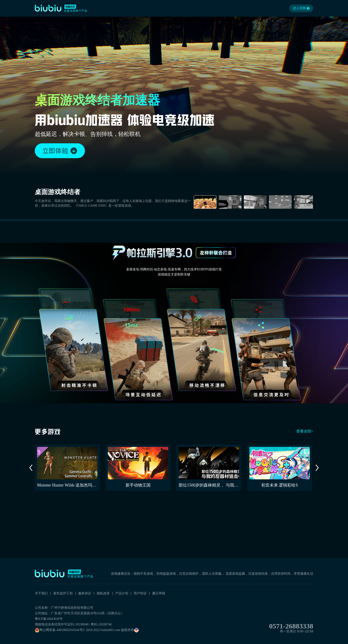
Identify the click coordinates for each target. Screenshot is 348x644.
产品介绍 (122, 593)
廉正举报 (159, 593)
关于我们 (41, 593)
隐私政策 (103, 593)
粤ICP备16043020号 (49, 619)
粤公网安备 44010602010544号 (59, 630)
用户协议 (140, 593)
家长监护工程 (63, 593)
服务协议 (85, 593)
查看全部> (305, 431)
